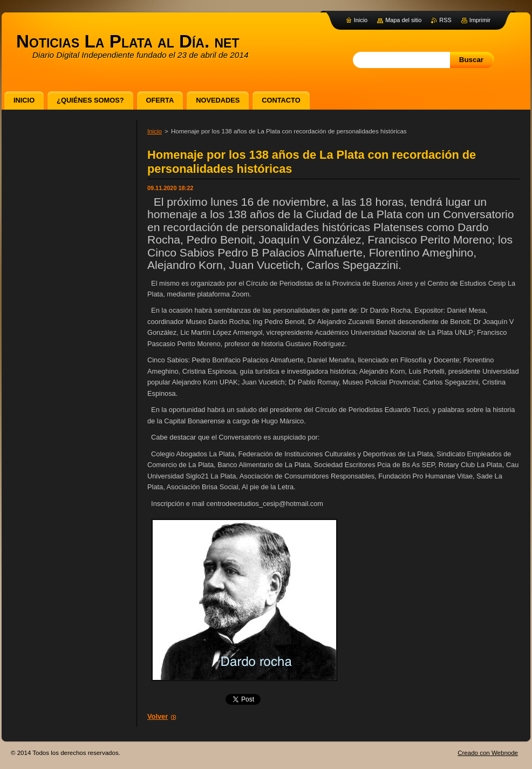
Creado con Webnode (488, 753)
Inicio (155, 131)
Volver (158, 716)
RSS (445, 20)
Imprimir (480, 20)
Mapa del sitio (403, 20)
